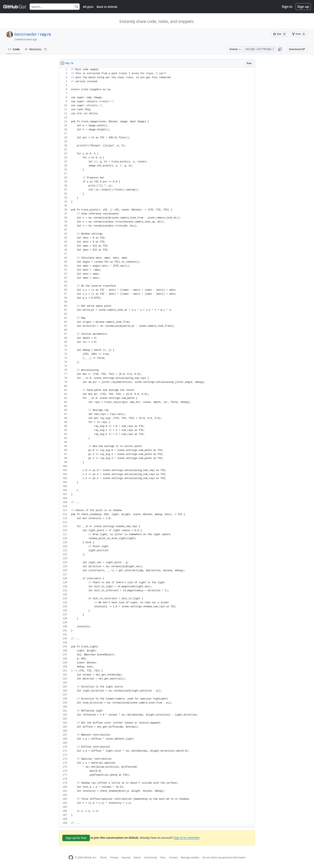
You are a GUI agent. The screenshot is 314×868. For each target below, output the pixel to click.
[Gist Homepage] (15, 7)
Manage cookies (190, 857)
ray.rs (45, 34)
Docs (163, 857)
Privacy (114, 857)
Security (126, 857)
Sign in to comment (187, 838)
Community (151, 857)
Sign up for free (76, 838)
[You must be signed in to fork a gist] (299, 34)
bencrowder (26, 34)
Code (14, 49)
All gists (88, 7)
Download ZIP (297, 49)
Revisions (36, 49)
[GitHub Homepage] (71, 857)
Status (137, 857)
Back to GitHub (107, 7)
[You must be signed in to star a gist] (280, 34)
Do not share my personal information (224, 857)
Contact (173, 857)
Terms (104, 857)
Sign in (287, 7)
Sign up (303, 7)
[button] (280, 49)
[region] (157, 446)
